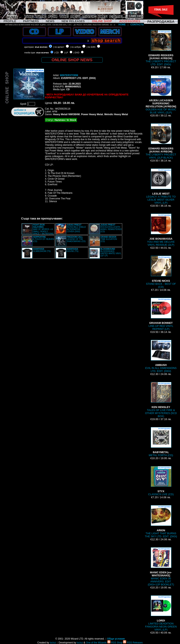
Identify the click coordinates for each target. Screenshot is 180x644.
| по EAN (91, 47)
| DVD (76, 53)
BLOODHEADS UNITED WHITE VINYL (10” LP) (111, 252)
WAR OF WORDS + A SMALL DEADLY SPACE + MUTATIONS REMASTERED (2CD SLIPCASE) (38, 230)
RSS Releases (133, 643)
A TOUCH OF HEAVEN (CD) (43, 239)
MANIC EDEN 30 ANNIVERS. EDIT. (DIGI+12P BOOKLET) (161, 567)
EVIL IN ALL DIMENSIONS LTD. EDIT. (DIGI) (161, 356)
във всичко (41, 47)
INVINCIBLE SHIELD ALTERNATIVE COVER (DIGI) (76, 228)
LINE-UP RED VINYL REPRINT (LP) (161, 314)
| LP (66, 53)
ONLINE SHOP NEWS (72, 60)
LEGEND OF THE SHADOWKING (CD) (76, 239)
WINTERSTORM (69, 75)
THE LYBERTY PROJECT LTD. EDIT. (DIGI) (161, 48)
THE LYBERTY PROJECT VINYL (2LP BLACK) (161, 141)
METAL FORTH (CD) (161, 442)
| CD (57, 53)
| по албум (75, 47)
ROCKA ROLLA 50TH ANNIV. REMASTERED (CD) (111, 228)
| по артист (59, 47)
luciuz (53, 643)
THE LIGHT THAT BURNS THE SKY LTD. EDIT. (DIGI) (161, 522)
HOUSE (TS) (73, 250)
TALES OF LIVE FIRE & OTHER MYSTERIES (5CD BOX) (161, 400)
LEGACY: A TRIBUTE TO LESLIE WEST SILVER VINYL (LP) (161, 186)
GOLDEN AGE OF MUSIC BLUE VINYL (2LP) (161, 95)
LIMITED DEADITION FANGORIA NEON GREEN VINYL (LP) (161, 613)
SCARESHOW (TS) (42, 250)
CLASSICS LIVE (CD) (161, 481)
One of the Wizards (96, 643)
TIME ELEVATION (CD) (109, 239)
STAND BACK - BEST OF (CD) (161, 272)
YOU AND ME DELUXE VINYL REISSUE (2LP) (161, 230)
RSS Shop (115, 643)
